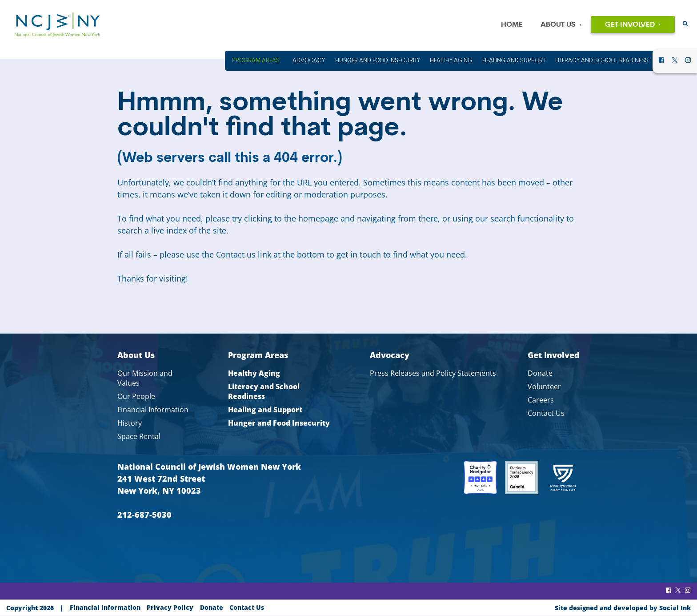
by (623, 608)
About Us (558, 25)
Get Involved (630, 25)
